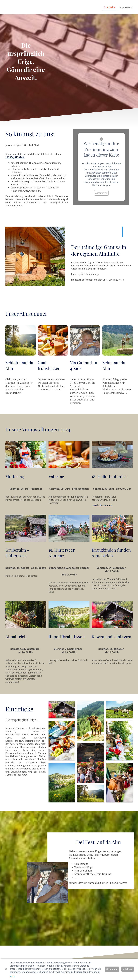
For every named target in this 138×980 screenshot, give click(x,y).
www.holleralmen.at (102, 505)
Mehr (12, 976)
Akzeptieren (101, 193)
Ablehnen (128, 969)
